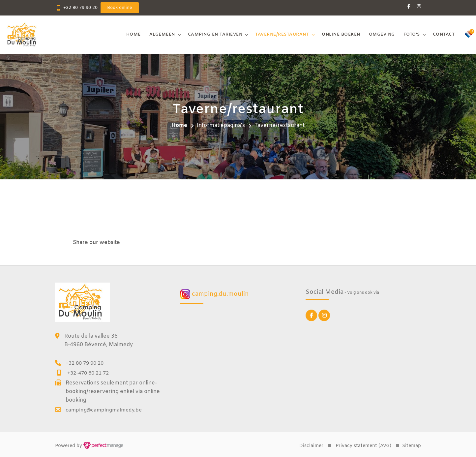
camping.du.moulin (215, 294)
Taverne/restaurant (282, 34)
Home (134, 34)
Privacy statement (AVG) (363, 446)
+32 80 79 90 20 (80, 8)
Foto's (412, 34)
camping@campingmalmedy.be (104, 410)
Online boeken (341, 34)
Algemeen (162, 34)
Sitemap (412, 446)
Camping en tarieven (215, 34)
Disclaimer (311, 446)
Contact (444, 34)
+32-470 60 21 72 (88, 373)
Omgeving (382, 34)
